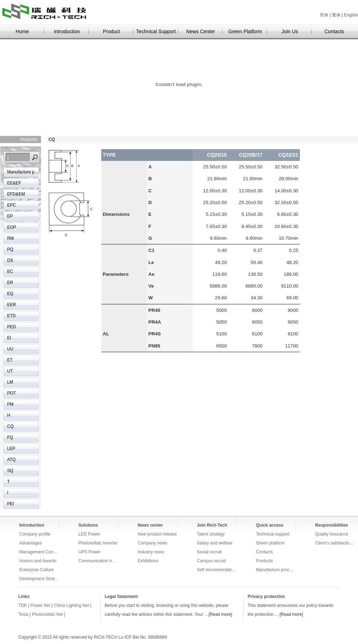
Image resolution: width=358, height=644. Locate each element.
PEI (11, 504)
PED (12, 327)
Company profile (35, 534)
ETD (11, 316)
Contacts (264, 552)
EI (9, 338)
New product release (157, 534)
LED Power (89, 534)
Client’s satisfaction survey (335, 543)
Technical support (273, 534)
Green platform (270, 543)
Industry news (151, 552)
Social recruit (209, 552)
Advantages (30, 543)
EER (12, 305)
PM (10, 404)
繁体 (336, 15)
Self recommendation (217, 570)
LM (10, 382)
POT (12, 393)
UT (10, 371)
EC (10, 272)
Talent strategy (211, 534)
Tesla (24, 614)
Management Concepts (39, 552)
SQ (10, 471)
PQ (10, 249)
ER (10, 283)
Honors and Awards (38, 561)
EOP (12, 227)
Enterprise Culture (37, 570)
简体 (324, 15)
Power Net (40, 605)
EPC (12, 205)
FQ (10, 437)
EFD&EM (16, 194)
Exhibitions (148, 561)
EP (10, 216)
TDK (23, 605)
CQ (10, 426)
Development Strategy (39, 579)
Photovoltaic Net (47, 614)
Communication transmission (98, 561)
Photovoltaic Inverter (98, 543)
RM (11, 238)
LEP (11, 448)
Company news (152, 543)
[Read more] (220, 614)
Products (264, 561)
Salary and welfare (214, 543)
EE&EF (14, 183)
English (351, 15)
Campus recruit (211, 561)
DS (10, 260)
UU (10, 349)
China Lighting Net (71, 605)
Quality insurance (332, 534)
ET (10, 360)
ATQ (11, 460)
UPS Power (89, 552)
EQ (10, 294)
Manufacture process (23, 172)
